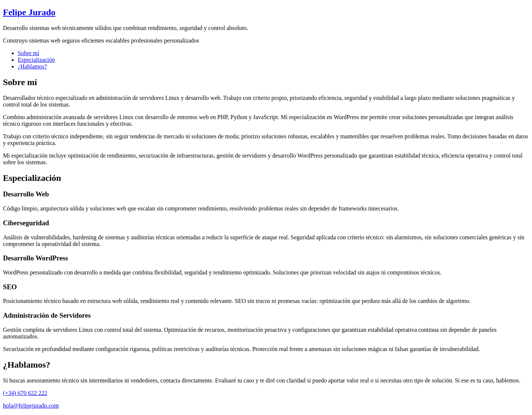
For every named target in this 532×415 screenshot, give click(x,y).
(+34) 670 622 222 (25, 393)
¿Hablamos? (32, 66)
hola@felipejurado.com (31, 406)
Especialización (36, 60)
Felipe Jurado (29, 12)
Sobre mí (28, 53)
